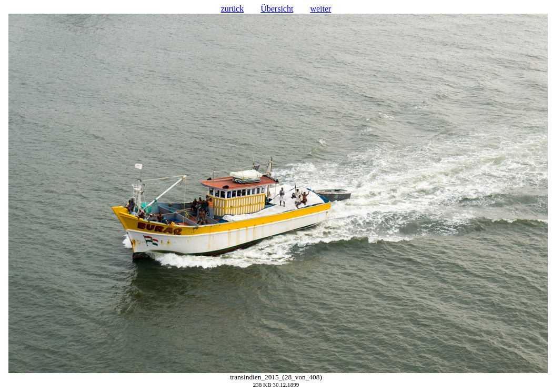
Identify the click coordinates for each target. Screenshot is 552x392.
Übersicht (277, 9)
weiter (320, 9)
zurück (233, 9)
